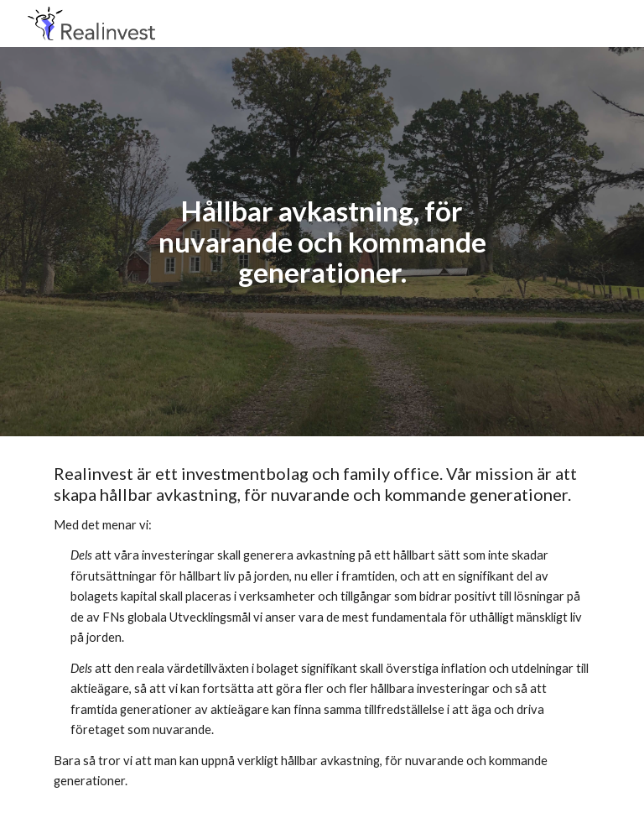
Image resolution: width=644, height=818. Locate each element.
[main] (322, 242)
